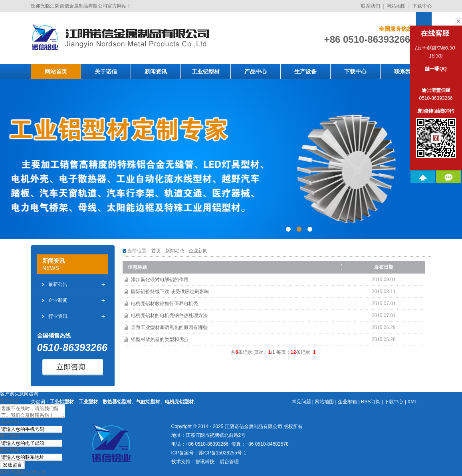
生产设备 (305, 71)
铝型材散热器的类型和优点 (160, 339)
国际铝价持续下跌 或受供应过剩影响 (170, 292)
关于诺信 (106, 71)
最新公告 (58, 284)
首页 (156, 251)
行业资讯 (58, 316)
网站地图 (396, 6)
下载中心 (422, 6)
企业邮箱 (347, 402)
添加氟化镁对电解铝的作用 (160, 280)
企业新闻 (58, 300)
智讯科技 (205, 462)
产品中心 (256, 71)
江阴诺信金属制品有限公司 (254, 426)
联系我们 (371, 6)
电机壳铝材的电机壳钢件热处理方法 (169, 315)
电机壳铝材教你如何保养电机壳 (165, 303)
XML (412, 402)
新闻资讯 (156, 71)
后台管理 (229, 462)
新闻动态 (175, 251)
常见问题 (301, 402)
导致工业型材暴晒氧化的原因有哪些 (169, 327)
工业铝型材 (206, 71)
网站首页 (56, 71)
